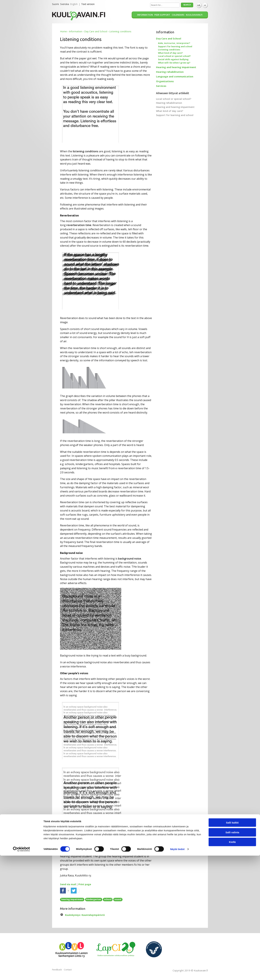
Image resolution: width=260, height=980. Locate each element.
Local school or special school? (174, 56)
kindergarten (94, 899)
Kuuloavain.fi (194, 15)
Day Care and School (96, 31)
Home (63, 31)
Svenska (65, 4)
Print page (85, 884)
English (74, 4)
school (108, 899)
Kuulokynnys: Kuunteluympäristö (85, 915)
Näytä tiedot (177, 973)
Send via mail (68, 884)
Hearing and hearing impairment (176, 67)
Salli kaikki (232, 947)
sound (118, 899)
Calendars (178, 15)
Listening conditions (169, 50)
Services (161, 86)
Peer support (162, 15)
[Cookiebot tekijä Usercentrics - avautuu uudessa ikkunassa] (21, 974)
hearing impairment (72, 899)
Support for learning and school (175, 46)
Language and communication (175, 76)
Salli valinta (232, 957)
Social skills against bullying (173, 59)
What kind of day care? (170, 53)
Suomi (55, 4)
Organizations (165, 81)
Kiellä (232, 966)
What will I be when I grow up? (174, 63)
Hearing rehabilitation (170, 72)
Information (145, 15)
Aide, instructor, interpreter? (174, 43)
